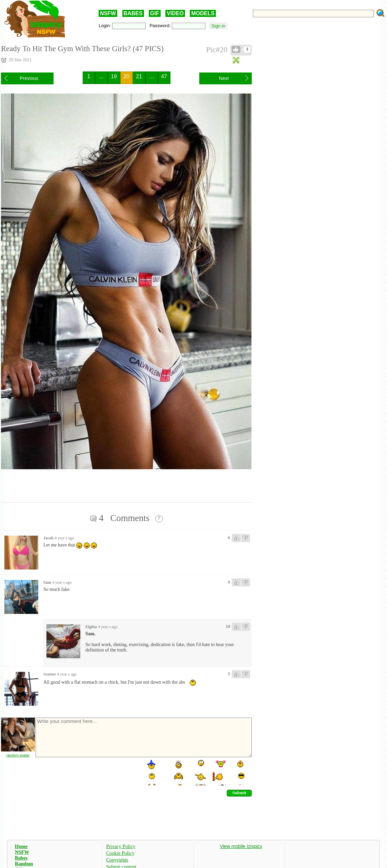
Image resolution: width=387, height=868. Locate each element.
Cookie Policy (120, 853)
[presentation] (86, 772)
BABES (133, 13)
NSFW (108, 13)
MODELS (203, 13)
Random (24, 864)
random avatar (18, 755)
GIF (155, 13)
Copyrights (117, 860)
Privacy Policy (121, 846)
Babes (21, 858)
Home (21, 846)
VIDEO (175, 13)
